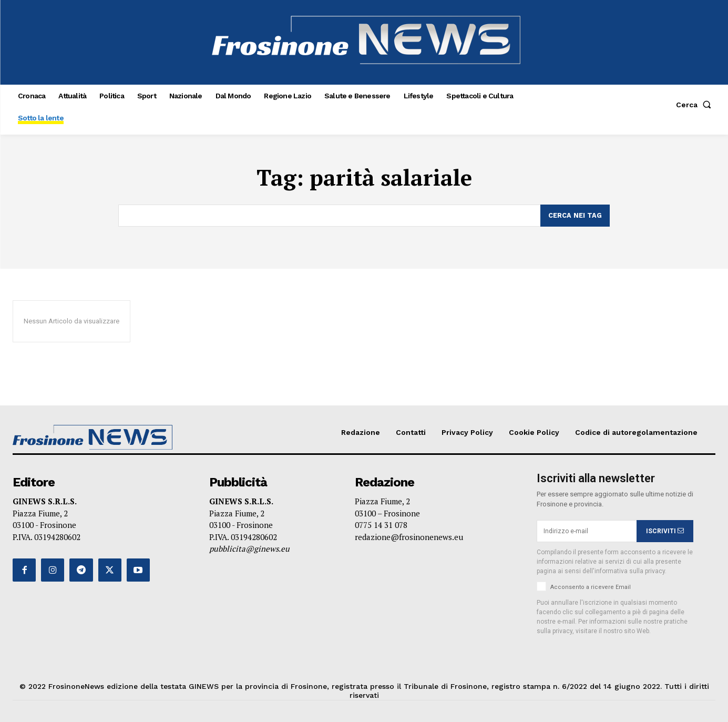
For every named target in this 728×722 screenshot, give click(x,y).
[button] (696, 105)
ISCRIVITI (665, 531)
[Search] (575, 216)
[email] (587, 531)
